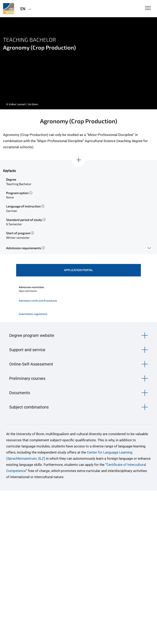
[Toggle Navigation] (148, 8)
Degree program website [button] (32, 335)
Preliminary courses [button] (27, 378)
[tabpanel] (78, 63)
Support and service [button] (27, 350)
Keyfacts (9, 171)
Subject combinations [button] (29, 407)
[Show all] (78, 160)
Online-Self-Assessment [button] (31, 364)
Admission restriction (31, 287)
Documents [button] (20, 393)
